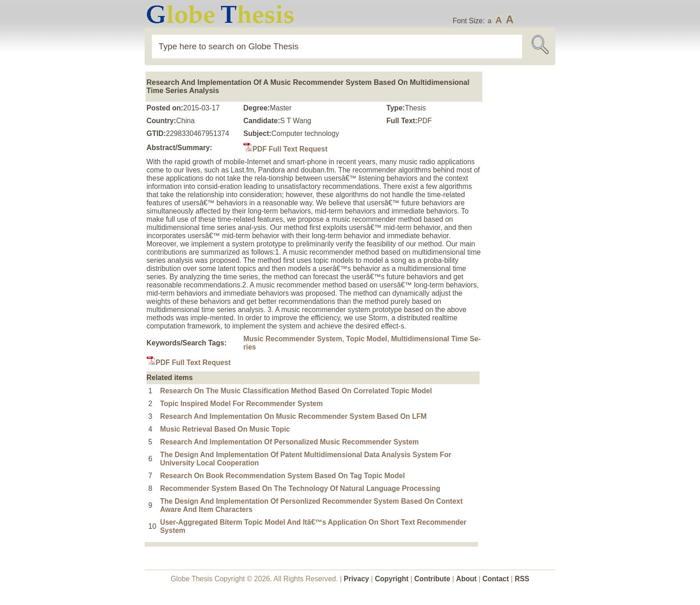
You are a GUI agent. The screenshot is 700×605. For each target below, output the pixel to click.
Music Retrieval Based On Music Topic (225, 429)
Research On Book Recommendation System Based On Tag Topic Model (283, 476)
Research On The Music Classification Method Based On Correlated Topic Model (296, 391)
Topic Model (367, 339)
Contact (496, 579)
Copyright (392, 579)
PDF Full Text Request (285, 149)
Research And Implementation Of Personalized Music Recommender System (290, 442)
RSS (522, 579)
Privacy (356, 579)
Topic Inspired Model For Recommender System (242, 404)
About (466, 579)
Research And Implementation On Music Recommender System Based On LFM (293, 416)
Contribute (432, 579)
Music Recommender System (293, 339)
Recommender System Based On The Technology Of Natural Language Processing (300, 488)
